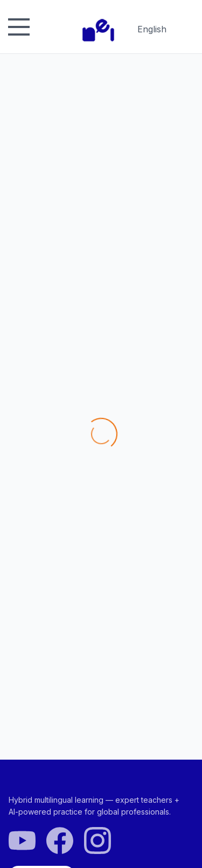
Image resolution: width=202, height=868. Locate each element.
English (152, 31)
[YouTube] (22, 841)
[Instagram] (97, 841)
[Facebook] (60, 841)
